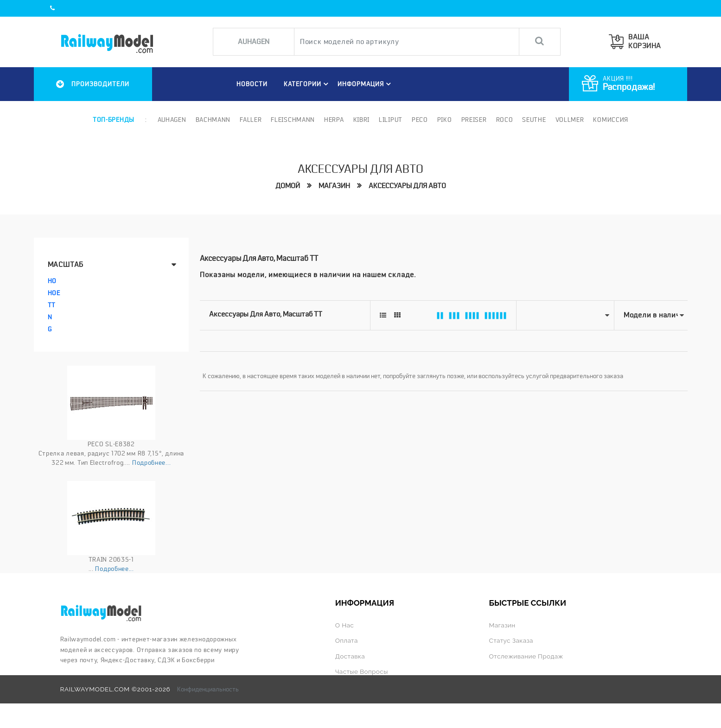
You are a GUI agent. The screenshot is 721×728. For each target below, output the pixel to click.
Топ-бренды (114, 120)
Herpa (334, 120)
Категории (307, 84)
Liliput (391, 120)
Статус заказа (511, 640)
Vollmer (570, 120)
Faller (251, 120)
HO (52, 281)
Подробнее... (151, 462)
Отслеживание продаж (526, 656)
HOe (54, 293)
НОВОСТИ (252, 84)
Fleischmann (293, 120)
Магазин (334, 186)
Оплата (347, 640)
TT (52, 305)
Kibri (362, 120)
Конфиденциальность (208, 689)
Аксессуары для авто (407, 186)
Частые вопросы (362, 671)
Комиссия (611, 120)
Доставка (350, 656)
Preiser (474, 120)
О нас (345, 625)
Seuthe (534, 120)
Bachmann (213, 120)
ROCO (505, 120)
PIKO (445, 120)
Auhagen (172, 120)
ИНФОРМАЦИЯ (366, 84)
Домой (288, 186)
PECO (420, 120)
